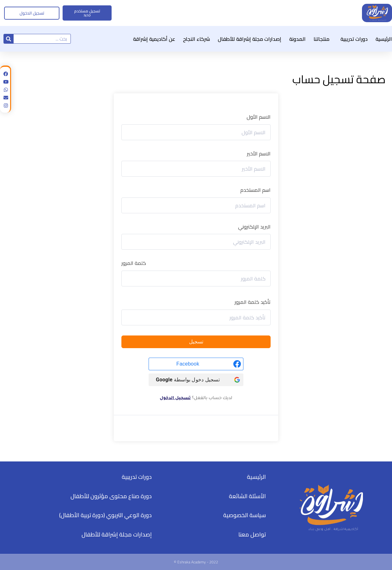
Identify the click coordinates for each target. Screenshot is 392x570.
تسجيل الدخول (175, 398)
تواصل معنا (252, 534)
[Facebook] (196, 364)
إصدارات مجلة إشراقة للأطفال (250, 39)
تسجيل (196, 342)
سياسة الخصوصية (245, 515)
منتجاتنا (322, 39)
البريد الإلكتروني (254, 227)
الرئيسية (384, 39)
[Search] (9, 39)
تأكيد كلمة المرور (253, 302)
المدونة (297, 39)
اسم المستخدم (255, 190)
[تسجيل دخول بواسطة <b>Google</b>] (196, 380)
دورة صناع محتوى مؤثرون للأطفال (111, 496)
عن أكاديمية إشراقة (154, 39)
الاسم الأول (259, 117)
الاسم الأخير (259, 154)
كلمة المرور (134, 263)
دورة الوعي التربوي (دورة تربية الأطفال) (105, 515)
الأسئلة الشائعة (247, 496)
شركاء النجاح (196, 39)
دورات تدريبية (352, 39)
